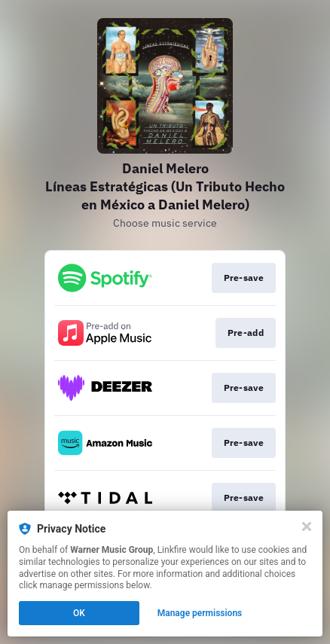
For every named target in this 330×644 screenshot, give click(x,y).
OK (79, 613)
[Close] (307, 526)
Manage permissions (200, 613)
